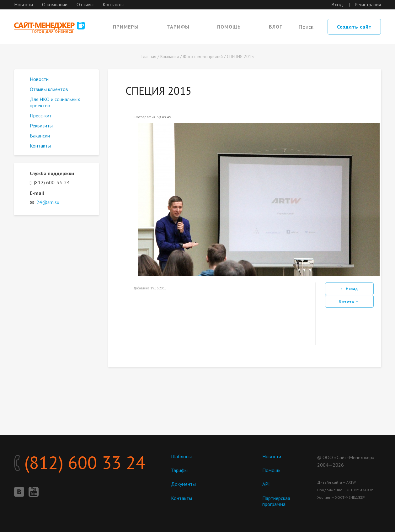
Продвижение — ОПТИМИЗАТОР (345, 490)
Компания (170, 56)
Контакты (113, 4)
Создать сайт (354, 27)
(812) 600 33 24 (80, 462)
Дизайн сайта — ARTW (336, 482)
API (266, 484)
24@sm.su (48, 202)
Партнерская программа (276, 501)
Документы (183, 484)
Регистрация (368, 4)
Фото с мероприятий (203, 56)
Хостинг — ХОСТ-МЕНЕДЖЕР (341, 497)
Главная (149, 56)
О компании (55, 4)
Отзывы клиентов (49, 89)
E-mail (37, 193)
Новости (24, 4)
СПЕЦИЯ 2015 (240, 56)
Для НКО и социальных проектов (55, 102)
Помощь (229, 27)
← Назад (349, 289)
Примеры (126, 27)
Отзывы (85, 4)
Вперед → (349, 301)
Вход (337, 4)
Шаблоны (181, 456)
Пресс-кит (41, 116)
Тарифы (178, 27)
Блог (275, 27)
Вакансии (40, 136)
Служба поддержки (52, 173)
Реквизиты (41, 126)
